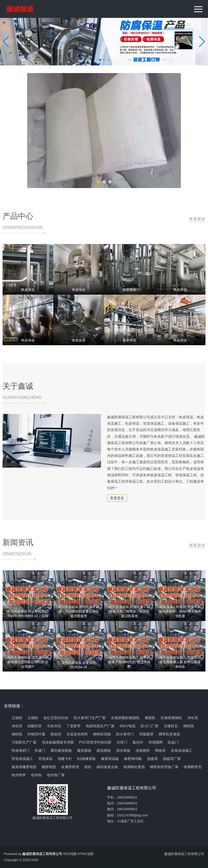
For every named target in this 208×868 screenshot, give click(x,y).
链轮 (88, 767)
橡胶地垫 (49, 767)
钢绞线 (189, 726)
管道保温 (45, 759)
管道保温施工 (22, 759)
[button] (202, 42)
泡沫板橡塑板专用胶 (58, 742)
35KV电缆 (128, 726)
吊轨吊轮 (54, 726)
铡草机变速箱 (169, 734)
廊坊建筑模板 (61, 750)
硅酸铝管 (35, 726)
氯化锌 (138, 742)
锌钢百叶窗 (36, 734)
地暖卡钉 (65, 759)
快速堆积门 (20, 750)
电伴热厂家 (56, 775)
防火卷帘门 (125, 734)
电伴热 (36, 775)
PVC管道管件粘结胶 (95, 742)
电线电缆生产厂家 (100, 726)
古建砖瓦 (171, 726)
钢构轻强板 (102, 734)
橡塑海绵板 (133, 759)
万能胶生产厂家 (24, 742)
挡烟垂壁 (146, 734)
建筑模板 (84, 750)
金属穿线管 (70, 767)
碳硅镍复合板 (107, 767)
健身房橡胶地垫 (24, 767)
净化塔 (17, 726)
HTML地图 (85, 854)
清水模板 (123, 750)
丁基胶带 (74, 726)
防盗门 (173, 742)
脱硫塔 (152, 759)
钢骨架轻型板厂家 (164, 767)
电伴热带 (19, 775)
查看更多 (196, 219)
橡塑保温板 (110, 759)
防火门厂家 (150, 726)
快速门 (40, 750)
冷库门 (122, 742)
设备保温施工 (182, 750)
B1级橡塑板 (86, 759)
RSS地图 (70, 854)
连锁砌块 (143, 750)
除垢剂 (56, 734)
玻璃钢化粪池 (134, 767)
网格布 (160, 750)
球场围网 (155, 742)
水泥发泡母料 (77, 734)
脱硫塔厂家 (172, 759)
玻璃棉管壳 (193, 767)
